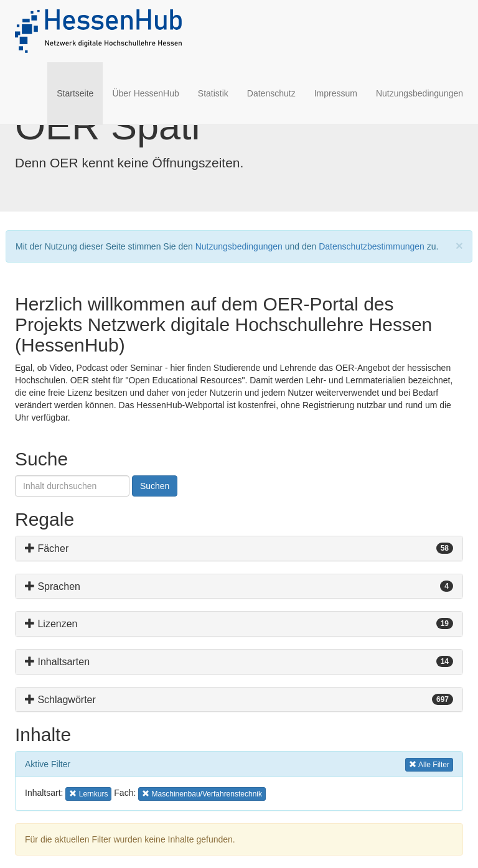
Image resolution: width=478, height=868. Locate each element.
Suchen (155, 486)
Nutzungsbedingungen (419, 93)
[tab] (239, 548)
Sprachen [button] (53, 586)
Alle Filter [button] (429, 764)
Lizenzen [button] (51, 624)
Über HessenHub (145, 93)
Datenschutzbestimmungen (372, 246)
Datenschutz (271, 93)
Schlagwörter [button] (60, 700)
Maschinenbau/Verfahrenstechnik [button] (202, 793)
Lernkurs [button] (89, 793)
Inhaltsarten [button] (57, 662)
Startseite (80, 92)
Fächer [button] (47, 548)
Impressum (336, 93)
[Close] (459, 245)
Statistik (213, 93)
